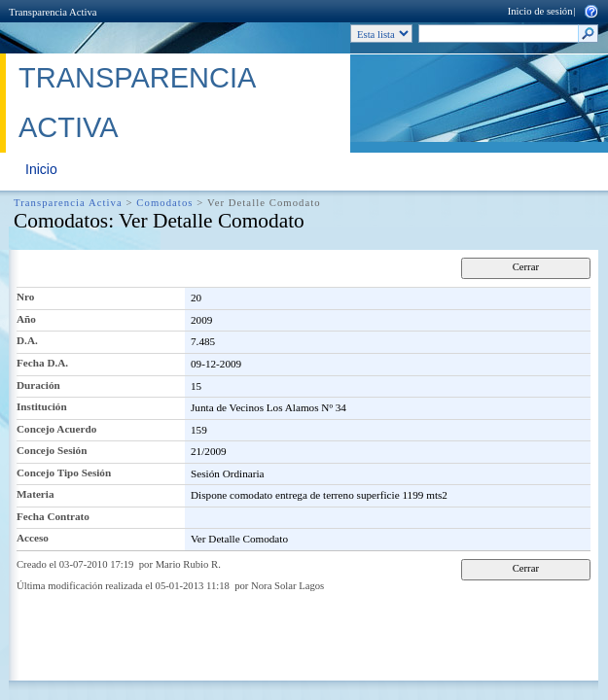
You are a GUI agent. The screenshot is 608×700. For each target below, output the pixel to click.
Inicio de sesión (540, 11)
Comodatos (164, 203)
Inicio (41, 169)
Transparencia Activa (53, 12)
